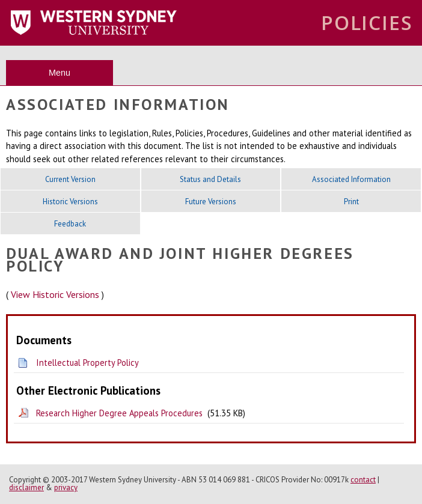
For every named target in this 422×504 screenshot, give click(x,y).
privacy (66, 487)
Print (351, 202)
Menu (60, 73)
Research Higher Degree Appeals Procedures (119, 413)
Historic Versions (70, 202)
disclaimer (26, 487)
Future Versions (211, 202)
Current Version (70, 179)
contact (363, 480)
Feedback (70, 224)
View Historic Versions (55, 294)
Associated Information (351, 179)
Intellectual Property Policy (87, 363)
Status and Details (210, 179)
